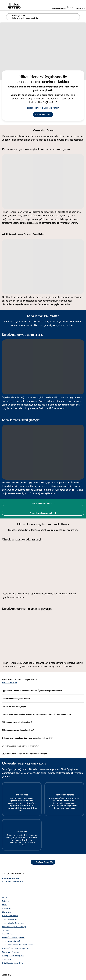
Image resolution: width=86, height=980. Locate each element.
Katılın (70, 7)
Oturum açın (80, 9)
